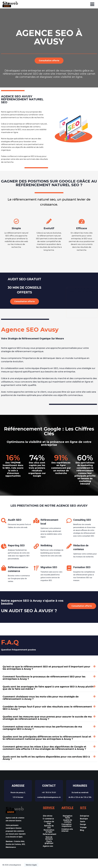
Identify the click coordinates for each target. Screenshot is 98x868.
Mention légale (31, 865)
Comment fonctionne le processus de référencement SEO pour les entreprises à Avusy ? (44, 678)
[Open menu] (92, 4)
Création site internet (67, 830)
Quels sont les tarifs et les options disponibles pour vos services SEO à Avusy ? (46, 758)
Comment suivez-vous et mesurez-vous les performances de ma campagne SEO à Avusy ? (42, 728)
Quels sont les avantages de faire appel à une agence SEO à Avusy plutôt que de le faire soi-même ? (48, 688)
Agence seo (48, 846)
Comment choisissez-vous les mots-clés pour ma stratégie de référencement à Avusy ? (41, 698)
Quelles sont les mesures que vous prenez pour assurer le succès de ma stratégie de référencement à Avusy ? (47, 718)
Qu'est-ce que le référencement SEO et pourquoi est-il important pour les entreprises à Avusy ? (46, 668)
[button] (49, 668)
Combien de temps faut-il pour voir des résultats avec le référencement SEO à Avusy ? (47, 708)
